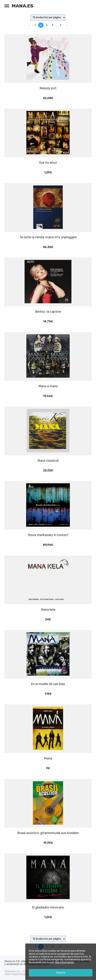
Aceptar (61, 973)
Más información (65, 962)
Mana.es (23, 6)
